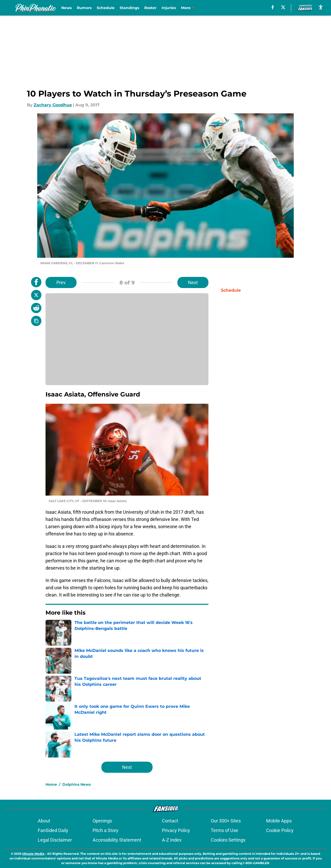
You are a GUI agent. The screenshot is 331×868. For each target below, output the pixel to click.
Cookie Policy (280, 830)
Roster (150, 8)
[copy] (36, 321)
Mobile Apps (279, 821)
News (66, 8)
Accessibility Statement (117, 840)
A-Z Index (172, 840)
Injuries (169, 8)
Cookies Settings (228, 840)
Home (51, 784)
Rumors (84, 8)
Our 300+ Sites (226, 821)
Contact (170, 821)
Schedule (106, 8)
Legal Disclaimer (55, 840)
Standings (129, 8)
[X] (283, 7)
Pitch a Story (106, 830)
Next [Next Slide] (193, 282)
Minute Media (33, 854)
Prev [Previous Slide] (61, 282)
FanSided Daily (53, 830)
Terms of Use (224, 830)
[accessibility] (321, 7)
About (44, 821)
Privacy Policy (176, 830)
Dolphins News (77, 784)
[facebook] (273, 7)
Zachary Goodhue (53, 105)
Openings (102, 821)
